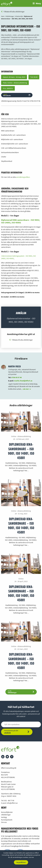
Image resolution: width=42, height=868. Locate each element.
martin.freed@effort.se (23, 381)
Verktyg (4, 817)
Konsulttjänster (7, 812)
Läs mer (31, 857)
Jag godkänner (21, 862)
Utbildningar (6, 815)
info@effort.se (12, 803)
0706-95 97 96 (35, 101)
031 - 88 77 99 (9, 800)
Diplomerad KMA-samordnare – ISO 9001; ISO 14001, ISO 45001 (20, 221)
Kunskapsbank (7, 820)
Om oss (4, 822)
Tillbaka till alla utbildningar (13, 12)
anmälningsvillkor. (23, 177)
